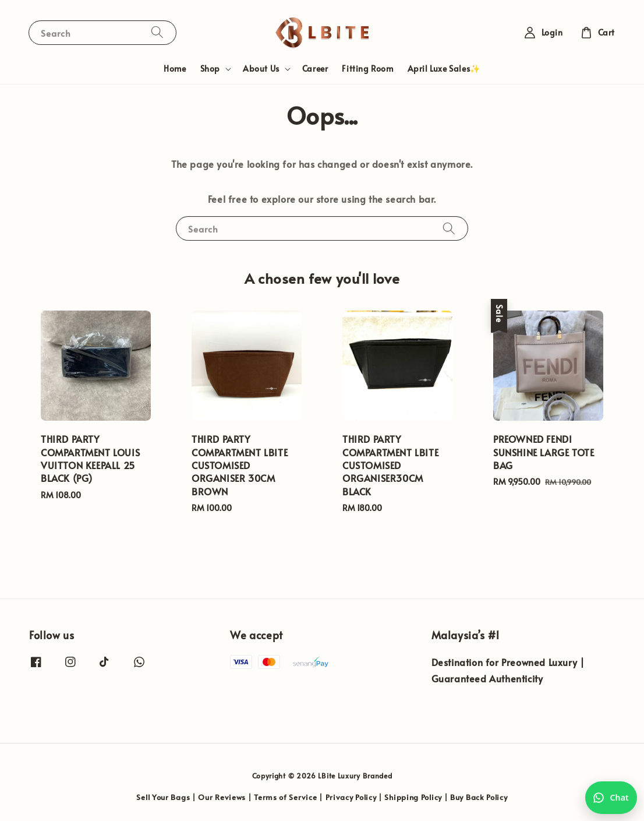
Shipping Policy (413, 797)
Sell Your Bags (163, 797)
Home (175, 68)
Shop (210, 69)
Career (315, 68)
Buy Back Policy (479, 797)
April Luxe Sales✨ (444, 68)
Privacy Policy (351, 797)
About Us (261, 69)
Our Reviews (222, 797)
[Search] (157, 32)
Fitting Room (367, 68)
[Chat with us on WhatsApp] (611, 798)
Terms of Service (285, 797)
